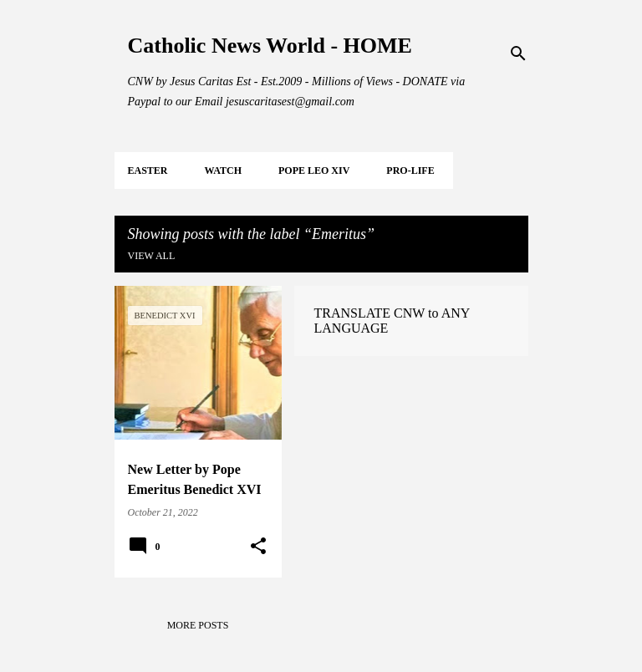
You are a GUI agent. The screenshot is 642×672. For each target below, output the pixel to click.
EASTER (148, 171)
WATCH (223, 171)
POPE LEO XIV (314, 171)
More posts (198, 625)
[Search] (518, 53)
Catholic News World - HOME (270, 46)
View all (152, 256)
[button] (258, 547)
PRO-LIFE (410, 171)
